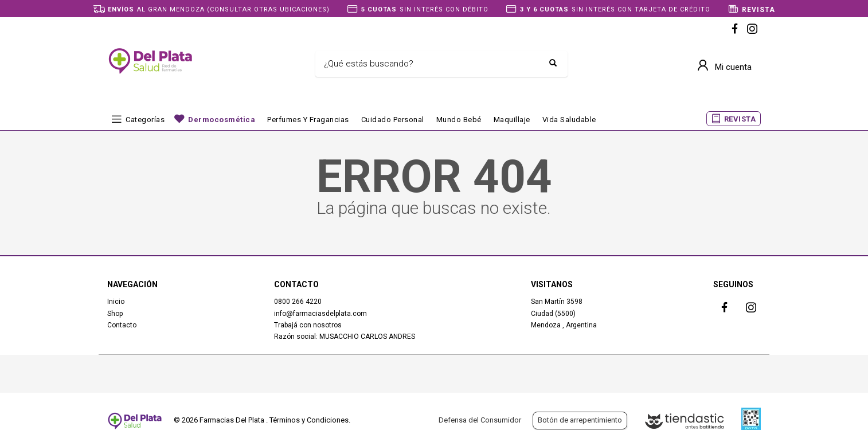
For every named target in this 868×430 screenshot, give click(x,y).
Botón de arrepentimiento (580, 420)
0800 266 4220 (298, 302)
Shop (115, 314)
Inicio (116, 302)
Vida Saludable (569, 120)
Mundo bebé (459, 120)
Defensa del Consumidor (480, 420)
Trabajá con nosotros (308, 325)
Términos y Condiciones (309, 420)
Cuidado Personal (393, 120)
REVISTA (740, 119)
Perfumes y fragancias (308, 120)
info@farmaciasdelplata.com (320, 314)
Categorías (145, 120)
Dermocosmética (222, 120)
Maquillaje (512, 120)
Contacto (122, 325)
